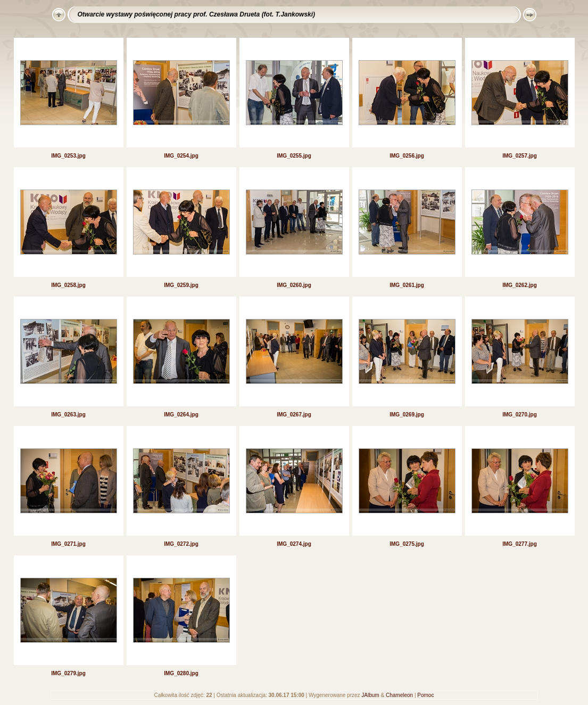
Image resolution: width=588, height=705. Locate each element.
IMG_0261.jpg (407, 285)
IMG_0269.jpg (407, 415)
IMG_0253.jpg (68, 156)
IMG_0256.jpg (407, 156)
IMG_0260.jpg (294, 285)
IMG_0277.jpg (519, 544)
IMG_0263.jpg (68, 415)
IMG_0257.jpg (519, 156)
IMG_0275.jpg (407, 544)
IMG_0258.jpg (68, 285)
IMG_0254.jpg (181, 156)
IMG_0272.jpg (181, 544)
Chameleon (399, 695)
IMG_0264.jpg (181, 415)
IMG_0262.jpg (519, 285)
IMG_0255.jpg (294, 156)
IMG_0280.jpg (181, 673)
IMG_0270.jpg (519, 415)
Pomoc (425, 695)
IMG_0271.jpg (68, 544)
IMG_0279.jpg (68, 673)
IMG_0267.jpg (294, 415)
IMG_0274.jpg (294, 544)
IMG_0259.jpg (181, 285)
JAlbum (370, 695)
